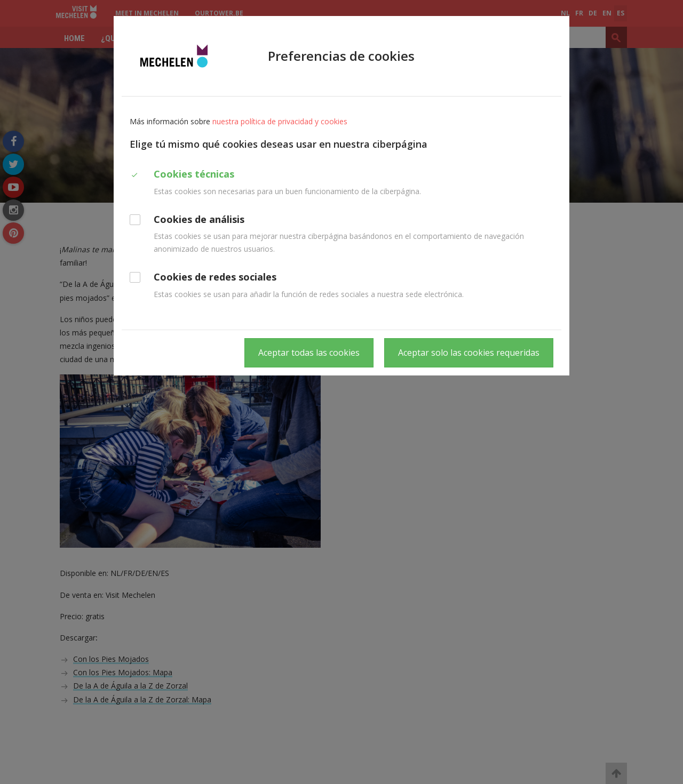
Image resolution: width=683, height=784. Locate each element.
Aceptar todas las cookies (309, 353)
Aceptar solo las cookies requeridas (469, 353)
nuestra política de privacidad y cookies (280, 121)
